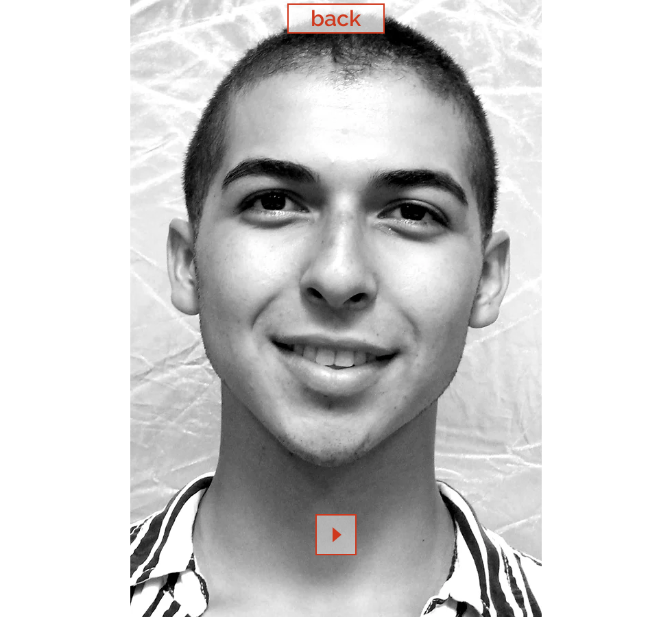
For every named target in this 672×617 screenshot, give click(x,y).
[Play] (336, 535)
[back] (336, 19)
